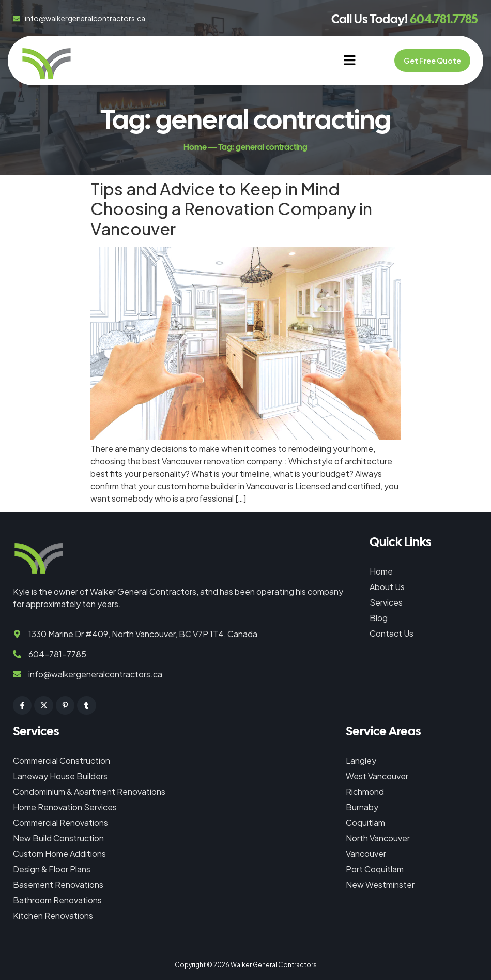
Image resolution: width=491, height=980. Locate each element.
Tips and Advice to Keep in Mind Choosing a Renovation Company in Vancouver (231, 209)
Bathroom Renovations (57, 900)
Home (381, 571)
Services (386, 602)
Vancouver (366, 854)
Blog (379, 618)
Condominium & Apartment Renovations (89, 791)
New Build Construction (58, 838)
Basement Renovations (58, 885)
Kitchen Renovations (53, 916)
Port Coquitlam (375, 869)
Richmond (365, 791)
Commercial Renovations (60, 823)
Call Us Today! (405, 19)
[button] (349, 61)
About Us (387, 587)
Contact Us (392, 633)
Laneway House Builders (60, 776)
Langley (361, 760)
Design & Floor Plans (52, 869)
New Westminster (380, 885)
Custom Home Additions (59, 854)
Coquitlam (365, 823)
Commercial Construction (62, 760)
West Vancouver (377, 776)
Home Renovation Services (65, 807)
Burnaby (362, 807)
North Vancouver (378, 838)
